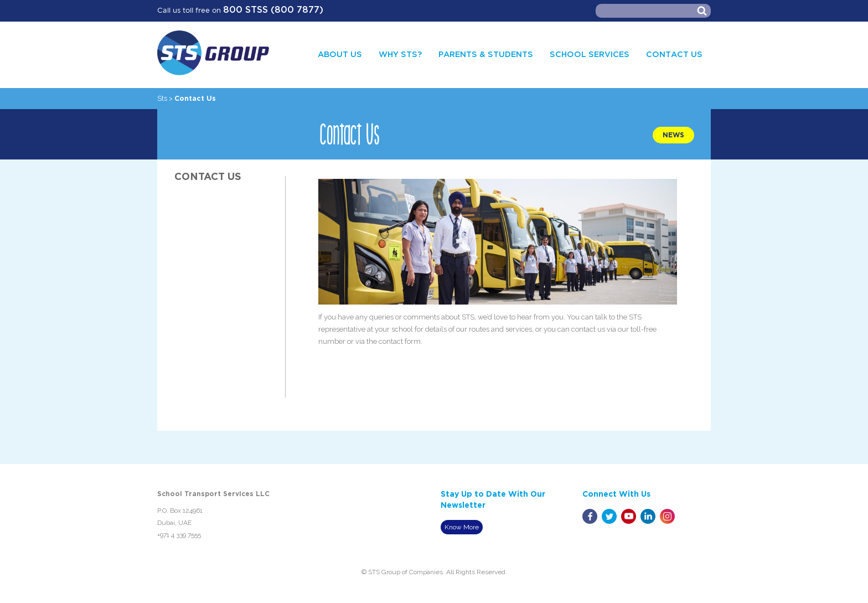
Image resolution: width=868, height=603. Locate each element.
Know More (462, 527)
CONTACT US (674, 55)
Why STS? (400, 55)
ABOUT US (340, 55)
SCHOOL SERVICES (590, 55)
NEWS (673, 135)
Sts (162, 98)
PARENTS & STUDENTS (486, 55)
